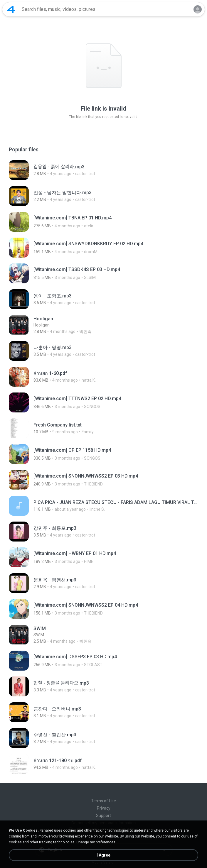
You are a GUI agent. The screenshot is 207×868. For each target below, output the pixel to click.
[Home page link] (11, 9)
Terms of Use (103, 801)
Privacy (104, 808)
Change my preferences (96, 842)
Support (103, 815)
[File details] (103, 170)
